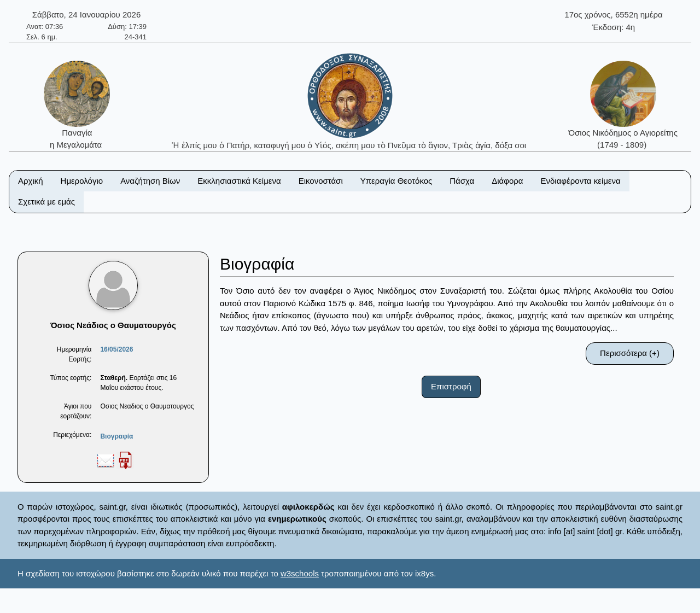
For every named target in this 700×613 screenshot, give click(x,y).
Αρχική (31, 181)
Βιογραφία (116, 436)
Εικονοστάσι (321, 181)
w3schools (300, 573)
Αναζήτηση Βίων (150, 181)
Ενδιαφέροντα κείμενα (581, 181)
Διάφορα (507, 181)
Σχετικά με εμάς (46, 202)
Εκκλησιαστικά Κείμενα (239, 181)
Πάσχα (462, 181)
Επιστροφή (451, 386)
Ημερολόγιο (82, 181)
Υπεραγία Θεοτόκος (396, 181)
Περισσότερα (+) (630, 353)
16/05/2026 (116, 349)
